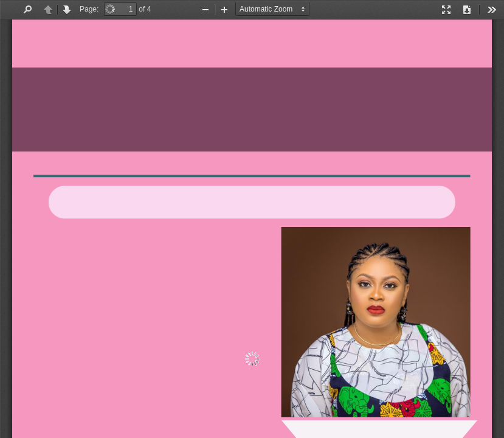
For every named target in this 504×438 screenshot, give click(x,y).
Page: (89, 9)
